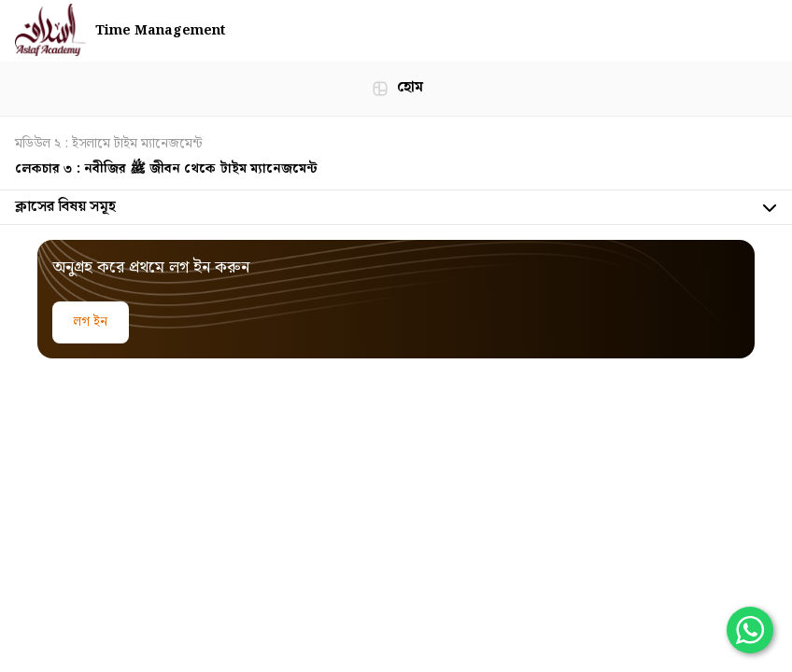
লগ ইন (91, 322)
